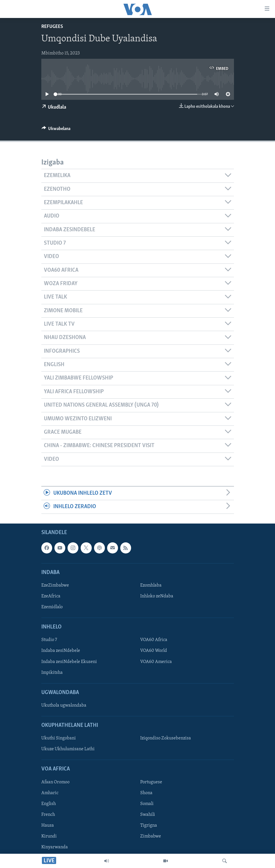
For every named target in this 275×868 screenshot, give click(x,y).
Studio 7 (49, 640)
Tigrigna (149, 826)
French (48, 815)
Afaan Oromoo (55, 782)
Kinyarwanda (55, 847)
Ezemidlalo (52, 607)
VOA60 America (156, 662)
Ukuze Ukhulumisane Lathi (68, 749)
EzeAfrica (51, 596)
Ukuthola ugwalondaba (64, 705)
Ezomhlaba (151, 585)
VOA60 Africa (154, 640)
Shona (146, 793)
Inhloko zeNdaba (157, 596)
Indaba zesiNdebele (61, 651)
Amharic (50, 793)
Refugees (52, 27)
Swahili (148, 815)
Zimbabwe (151, 836)
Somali (147, 804)
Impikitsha (52, 672)
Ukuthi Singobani (59, 738)
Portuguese (151, 782)
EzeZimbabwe (55, 585)
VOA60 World (154, 651)
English (49, 804)
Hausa (48, 826)
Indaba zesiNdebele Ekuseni (69, 662)
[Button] (56, 130)
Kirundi (49, 836)
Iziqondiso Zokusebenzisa (166, 738)
